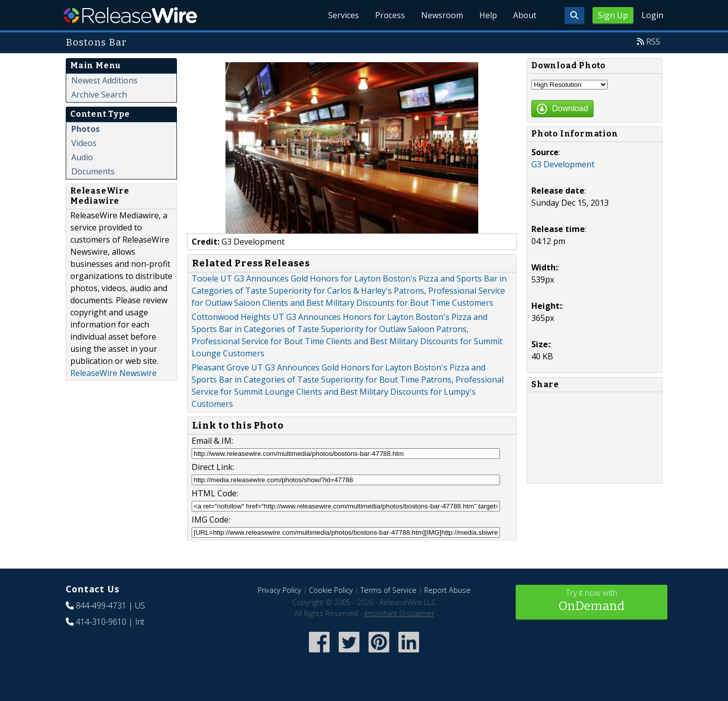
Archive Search (99, 95)
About (525, 15)
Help (488, 15)
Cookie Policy (331, 590)
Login (652, 15)
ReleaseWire (130, 15)
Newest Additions (104, 80)
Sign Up (613, 15)
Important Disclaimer (399, 613)
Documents (93, 171)
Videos (84, 143)
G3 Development (563, 164)
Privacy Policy (280, 590)
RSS (653, 41)
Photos (85, 129)
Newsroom (442, 15)
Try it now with (591, 601)
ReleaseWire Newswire (113, 373)
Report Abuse (447, 590)
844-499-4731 (101, 605)
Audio (82, 157)
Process (390, 15)
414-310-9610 (101, 622)
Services (344, 15)
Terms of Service (389, 590)
